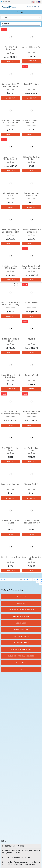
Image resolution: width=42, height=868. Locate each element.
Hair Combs (21, 603)
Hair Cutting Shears (21, 643)
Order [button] (31, 171)
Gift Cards (21, 669)
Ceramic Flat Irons (21, 616)
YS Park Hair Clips (21, 630)
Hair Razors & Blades (21, 636)
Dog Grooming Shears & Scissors (21, 610)
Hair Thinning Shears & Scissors (21, 656)
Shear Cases (21, 623)
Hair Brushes (21, 597)
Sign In (30, 7)
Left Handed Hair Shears (21, 649)
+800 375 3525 (6, 2)
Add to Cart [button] (11, 62)
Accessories (21, 663)
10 (31, 579)
